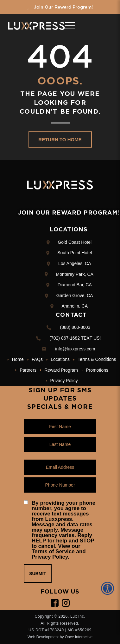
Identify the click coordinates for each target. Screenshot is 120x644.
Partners (28, 370)
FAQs (37, 359)
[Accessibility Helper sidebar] (109, 588)
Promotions (97, 370)
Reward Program (61, 370)
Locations (60, 359)
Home (18, 359)
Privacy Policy (64, 381)
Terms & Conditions (97, 359)
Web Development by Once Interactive (60, 637)
